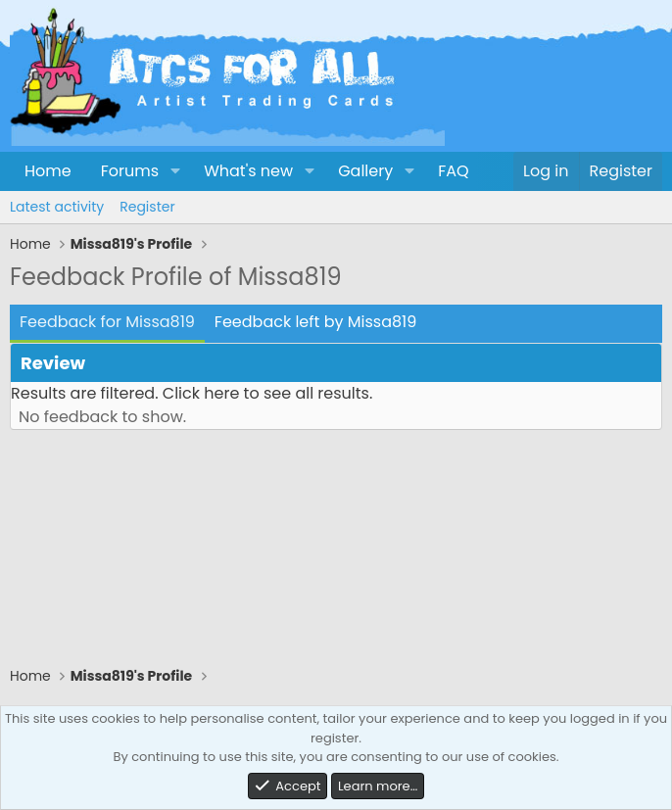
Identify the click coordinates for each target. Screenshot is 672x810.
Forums (130, 171)
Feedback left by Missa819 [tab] (315, 322)
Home (48, 171)
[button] (175, 171)
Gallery (365, 171)
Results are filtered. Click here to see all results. (192, 393)
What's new (248, 171)
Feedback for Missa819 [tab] (107, 322)
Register (147, 207)
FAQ (453, 171)
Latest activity (57, 207)
